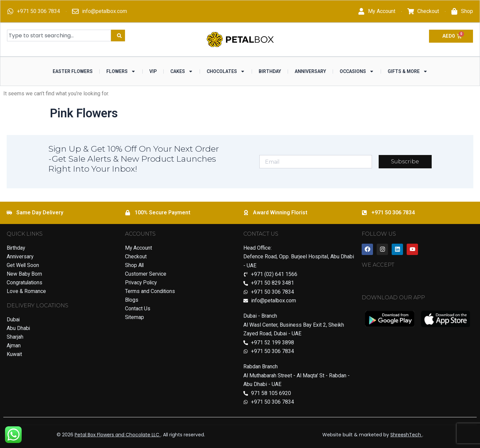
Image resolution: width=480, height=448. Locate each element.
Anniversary (310, 71)
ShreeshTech (406, 435)
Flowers (121, 71)
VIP (153, 71)
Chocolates (226, 71)
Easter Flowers (73, 71)
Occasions (357, 71)
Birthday (270, 71)
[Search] (118, 35)
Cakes (182, 71)
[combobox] (59, 35)
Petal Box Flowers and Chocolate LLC (118, 435)
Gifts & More (408, 71)
